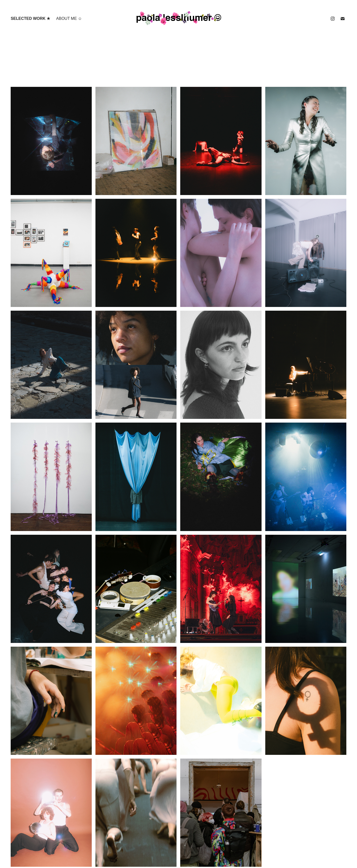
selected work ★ (30, 18)
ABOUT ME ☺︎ (69, 18)
